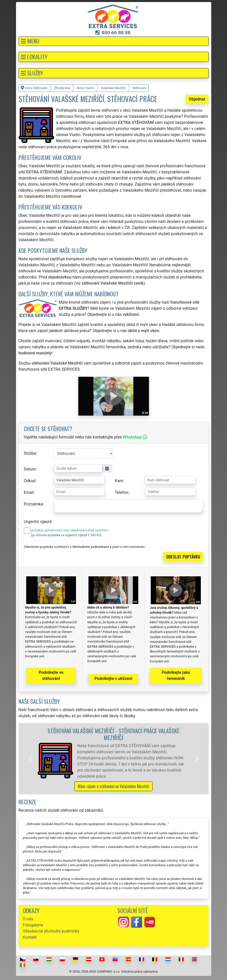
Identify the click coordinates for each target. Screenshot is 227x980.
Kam (119, 481)
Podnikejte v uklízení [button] (113, 679)
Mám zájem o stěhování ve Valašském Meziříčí (113, 786)
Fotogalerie (33, 925)
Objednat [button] (197, 99)
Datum (30, 469)
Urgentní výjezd (38, 522)
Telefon (122, 492)
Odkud (30, 481)
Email (29, 492)
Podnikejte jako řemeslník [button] (176, 675)
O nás (28, 919)
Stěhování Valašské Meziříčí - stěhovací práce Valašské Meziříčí (113, 734)
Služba (30, 453)
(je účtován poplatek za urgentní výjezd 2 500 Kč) (66, 535)
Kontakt (30, 937)
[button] (114, 41)
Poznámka (33, 504)
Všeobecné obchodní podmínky (51, 931)
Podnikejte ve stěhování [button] (51, 675)
